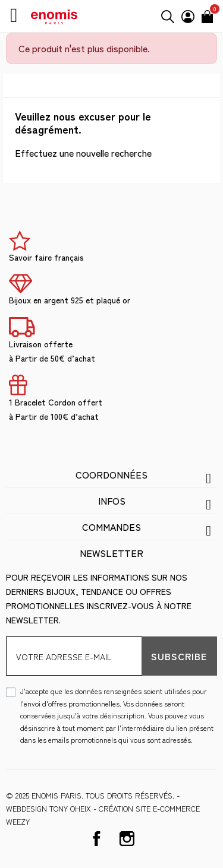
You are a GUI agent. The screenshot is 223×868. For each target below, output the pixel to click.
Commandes (111, 527)
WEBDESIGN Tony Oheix (48, 808)
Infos (112, 500)
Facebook (97, 839)
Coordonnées (111, 474)
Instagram (127, 839)
